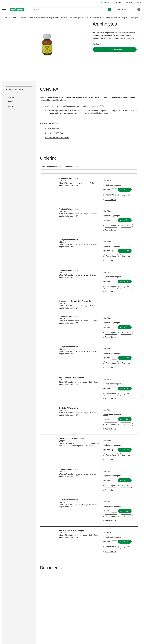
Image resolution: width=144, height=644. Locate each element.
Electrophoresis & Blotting (44, 18)
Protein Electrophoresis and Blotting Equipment (69, 18)
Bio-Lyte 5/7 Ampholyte (68, 178)
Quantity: (107, 190)
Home (6, 18)
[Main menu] (4, 9)
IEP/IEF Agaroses (52, 129)
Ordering (10, 102)
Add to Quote (111, 195)
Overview (11, 97)
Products (14, 18)
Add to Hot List (111, 199)
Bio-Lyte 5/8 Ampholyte (68, 240)
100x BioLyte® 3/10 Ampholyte (71, 439)
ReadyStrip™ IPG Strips (55, 133)
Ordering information (115, 49)
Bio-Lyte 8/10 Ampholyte (81, 301)
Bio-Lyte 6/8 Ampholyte (68, 209)
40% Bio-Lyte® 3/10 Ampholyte (72, 377)
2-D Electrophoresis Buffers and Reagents (115, 18)
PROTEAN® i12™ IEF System (57, 138)
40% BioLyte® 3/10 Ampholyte (71, 531)
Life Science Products (26, 18)
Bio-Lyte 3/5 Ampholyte (68, 469)
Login (106, 185)
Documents (11, 106)
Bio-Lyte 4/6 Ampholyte (68, 408)
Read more (97, 44)
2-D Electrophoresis (93, 18)
